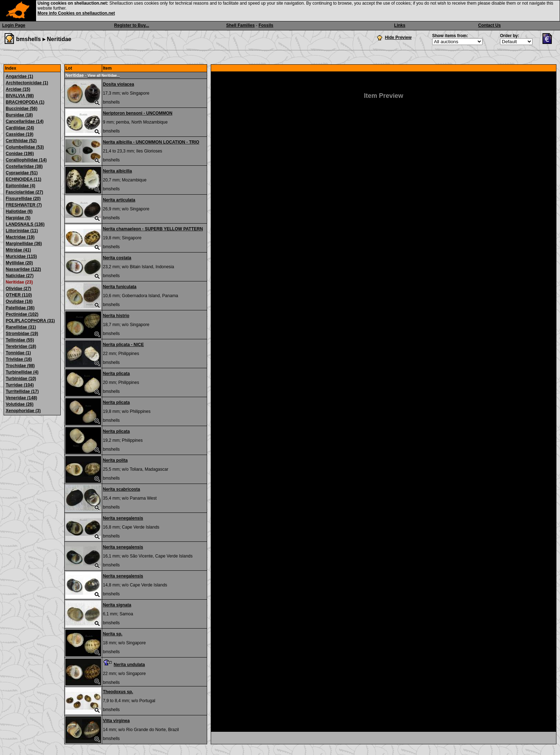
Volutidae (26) (20, 404)
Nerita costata (117, 258)
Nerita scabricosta (121, 489)
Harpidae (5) (18, 218)
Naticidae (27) (20, 276)
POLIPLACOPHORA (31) (30, 321)
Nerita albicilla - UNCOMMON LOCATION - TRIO (151, 142)
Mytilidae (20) (19, 263)
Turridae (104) (20, 385)
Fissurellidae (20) (23, 199)
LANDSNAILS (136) (25, 224)
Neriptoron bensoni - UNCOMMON (138, 113)
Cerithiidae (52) (21, 141)
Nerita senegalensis (123, 518)
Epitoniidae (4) (21, 186)
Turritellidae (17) (22, 391)
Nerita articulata (119, 200)
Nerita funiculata (120, 287)
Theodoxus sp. (118, 692)
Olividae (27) (18, 289)
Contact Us (489, 25)
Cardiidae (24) (20, 128)
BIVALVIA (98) (20, 96)
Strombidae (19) (22, 334)
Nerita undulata (129, 665)
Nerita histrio (116, 316)
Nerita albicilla (117, 171)
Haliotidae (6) (19, 211)
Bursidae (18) (19, 115)
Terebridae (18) (21, 346)
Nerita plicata (116, 374)
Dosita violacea (118, 84)
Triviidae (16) (19, 359)
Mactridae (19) (20, 237)
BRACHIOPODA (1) (25, 102)
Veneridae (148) (21, 398)
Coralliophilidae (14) (26, 160)
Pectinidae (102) (22, 314)
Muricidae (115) (21, 256)
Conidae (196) (20, 154)
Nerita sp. (113, 634)
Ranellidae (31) (21, 327)
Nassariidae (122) (23, 269)
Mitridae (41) (18, 250)
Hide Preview (398, 37)
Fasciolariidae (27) (24, 192)
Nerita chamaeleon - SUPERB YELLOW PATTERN (153, 229)
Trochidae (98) (20, 366)
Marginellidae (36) (24, 244)
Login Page (14, 25)
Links (400, 25)
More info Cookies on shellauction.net (76, 13)
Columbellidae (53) (25, 147)
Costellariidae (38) (24, 166)
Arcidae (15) (18, 89)
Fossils (266, 25)
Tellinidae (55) (20, 340)
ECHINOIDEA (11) (24, 179)
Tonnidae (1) (18, 353)
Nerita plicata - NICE (123, 345)
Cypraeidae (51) (22, 173)
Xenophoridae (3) (23, 411)
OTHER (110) (19, 295)
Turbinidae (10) (21, 379)
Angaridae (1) (19, 76)
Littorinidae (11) (22, 231)
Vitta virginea (116, 721)
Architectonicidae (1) (27, 83)
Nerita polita (115, 460)
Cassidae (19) (19, 134)
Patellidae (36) (20, 308)
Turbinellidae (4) (22, 372)
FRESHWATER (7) (24, 205)
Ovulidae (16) (19, 301)
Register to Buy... (132, 25)
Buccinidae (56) (22, 109)
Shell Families (240, 25)
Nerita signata (117, 605)
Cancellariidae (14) (25, 121)
